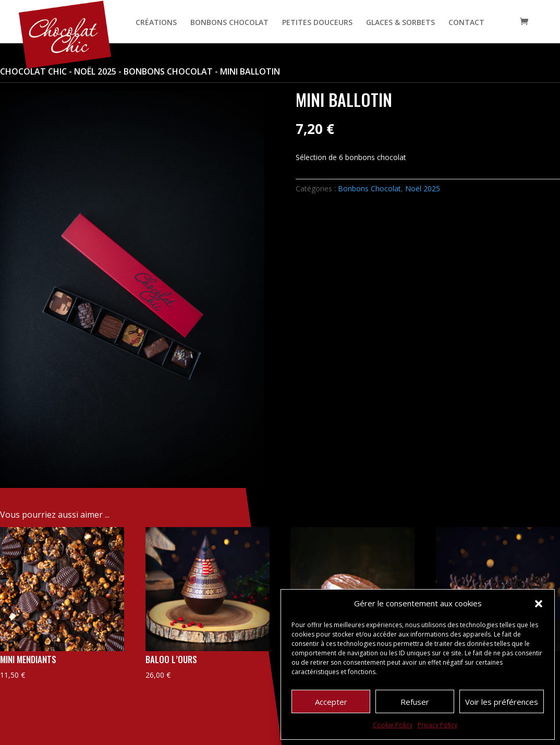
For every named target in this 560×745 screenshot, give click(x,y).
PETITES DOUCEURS (317, 23)
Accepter (331, 702)
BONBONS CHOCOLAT (229, 23)
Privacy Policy (437, 725)
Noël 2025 (95, 71)
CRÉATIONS (156, 23)
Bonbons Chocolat (168, 71)
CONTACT (466, 23)
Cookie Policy (393, 725)
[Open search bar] (503, 22)
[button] (539, 604)
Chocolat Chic (33, 71)
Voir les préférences (502, 702)
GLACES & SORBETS (400, 23)
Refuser (415, 702)
